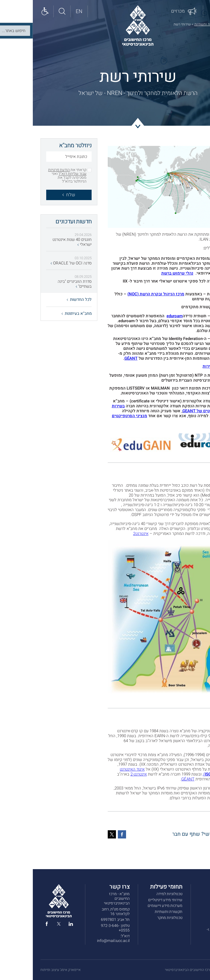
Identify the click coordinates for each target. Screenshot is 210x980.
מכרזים (197, 912)
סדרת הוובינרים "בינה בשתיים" (42, 284)
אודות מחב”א (192, 894)
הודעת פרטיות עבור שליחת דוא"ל (34, 172)
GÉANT (188, 273)
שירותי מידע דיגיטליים (132, 900)
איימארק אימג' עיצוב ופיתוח (28, 970)
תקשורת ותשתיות (174, 24)
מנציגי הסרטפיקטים (97, 416)
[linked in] (38, 925)
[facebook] (14, 925)
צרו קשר (196, 918)
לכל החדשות (46, 299)
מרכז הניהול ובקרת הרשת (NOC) (123, 294)
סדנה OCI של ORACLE (38, 263)
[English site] (46, 11)
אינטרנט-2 (106, 774)
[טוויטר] (79, 834)
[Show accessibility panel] (12, 11)
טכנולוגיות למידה (137, 894)
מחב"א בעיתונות (44, 313)
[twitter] (26, 925)
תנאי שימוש (193, 923)
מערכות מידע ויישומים (132, 906)
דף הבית (196, 24)
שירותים (196, 900)
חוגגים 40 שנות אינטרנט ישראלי (39, 242)
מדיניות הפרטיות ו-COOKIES (188, 932)
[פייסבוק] (89, 834)
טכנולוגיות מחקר (137, 918)
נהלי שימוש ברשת (145, 273)
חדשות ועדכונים (190, 906)
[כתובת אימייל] (36, 157)
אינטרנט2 (108, 534)
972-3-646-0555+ (82, 928)
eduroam (187, 316)
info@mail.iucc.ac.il (81, 941)
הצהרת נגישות (191, 940)
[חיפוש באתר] (29, 11)
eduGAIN (187, 339)
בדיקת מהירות (182, 366)
